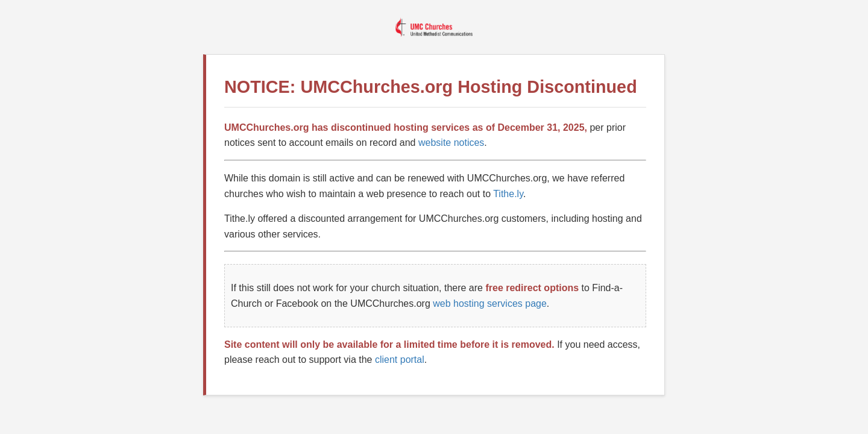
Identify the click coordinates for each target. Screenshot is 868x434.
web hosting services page (490, 303)
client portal (400, 360)
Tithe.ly (508, 194)
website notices (451, 143)
